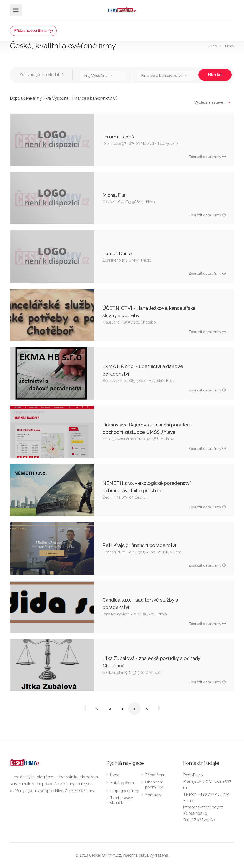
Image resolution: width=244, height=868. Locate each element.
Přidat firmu (155, 775)
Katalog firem (122, 783)
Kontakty (153, 795)
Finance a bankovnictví (92, 98)
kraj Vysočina (57, 98)
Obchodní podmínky (154, 785)
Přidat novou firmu (33, 31)
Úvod (212, 46)
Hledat (215, 75)
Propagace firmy (125, 791)
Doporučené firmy (26, 98)
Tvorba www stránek (122, 800)
